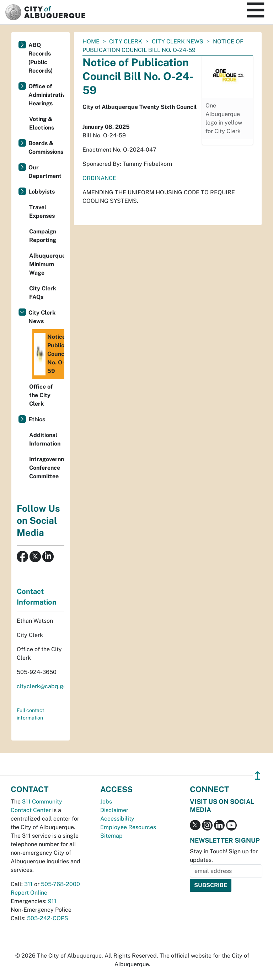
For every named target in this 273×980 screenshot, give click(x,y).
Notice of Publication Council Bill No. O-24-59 (49, 354)
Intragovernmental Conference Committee (47, 468)
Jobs (106, 802)
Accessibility (117, 819)
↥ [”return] (258, 776)
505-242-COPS (48, 918)
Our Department (45, 172)
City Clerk (126, 41)
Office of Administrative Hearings (46, 95)
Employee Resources (128, 827)
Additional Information (45, 439)
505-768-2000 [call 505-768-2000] (60, 884)
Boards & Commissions (46, 147)
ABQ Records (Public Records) (41, 58)
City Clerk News (178, 41)
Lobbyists (42, 192)
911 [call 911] (52, 901)
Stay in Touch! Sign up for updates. (224, 856)
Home (91, 41)
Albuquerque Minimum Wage (47, 264)
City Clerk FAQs (43, 293)
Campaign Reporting (43, 236)
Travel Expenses (42, 212)
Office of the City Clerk (41, 395)
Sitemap (111, 836)
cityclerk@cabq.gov (43, 686)
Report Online (29, 893)
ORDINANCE (99, 178)
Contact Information (37, 597)
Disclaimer (114, 810)
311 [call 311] (28, 884)
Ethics (37, 419)
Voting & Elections (42, 123)
